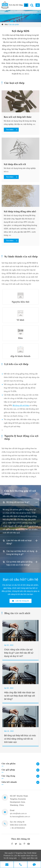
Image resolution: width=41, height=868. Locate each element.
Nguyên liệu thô (20, 302)
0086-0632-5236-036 (18, 825)
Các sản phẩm (14, 24)
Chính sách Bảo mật (29, 858)
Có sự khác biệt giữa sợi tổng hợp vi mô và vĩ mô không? (22, 563)
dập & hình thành (20, 356)
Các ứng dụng (8, 776)
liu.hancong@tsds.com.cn (20, 817)
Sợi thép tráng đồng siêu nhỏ (20, 211)
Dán (20, 338)
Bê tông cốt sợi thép (21, 406)
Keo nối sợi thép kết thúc (18, 117)
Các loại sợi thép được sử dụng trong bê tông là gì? (22, 552)
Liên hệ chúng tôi (20, 601)
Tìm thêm (12, 130)
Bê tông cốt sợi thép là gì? (22, 502)
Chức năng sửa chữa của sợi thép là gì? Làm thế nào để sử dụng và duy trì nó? (19, 653)
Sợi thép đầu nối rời (15, 164)
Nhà (6, 24)
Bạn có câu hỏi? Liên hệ (21, 579)
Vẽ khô (20, 320)
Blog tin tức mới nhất (17, 613)
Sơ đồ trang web (10, 858)
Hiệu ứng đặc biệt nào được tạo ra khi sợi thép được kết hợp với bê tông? (20, 696)
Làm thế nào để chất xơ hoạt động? (22, 542)
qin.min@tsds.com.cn (18, 813)
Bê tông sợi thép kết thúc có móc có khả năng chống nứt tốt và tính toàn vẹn (20, 739)
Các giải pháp (8, 770)
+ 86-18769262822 (17, 828)
